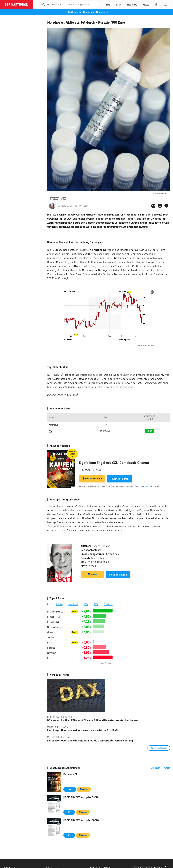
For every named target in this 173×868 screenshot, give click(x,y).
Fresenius (52, 653)
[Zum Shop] (108, 4)
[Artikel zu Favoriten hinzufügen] (166, 206)
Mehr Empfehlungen (159, 748)
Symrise (51, 637)
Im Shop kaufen (120, 479)
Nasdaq (60, 604)
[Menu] (165, 4)
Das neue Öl (70, 774)
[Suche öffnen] (44, 5)
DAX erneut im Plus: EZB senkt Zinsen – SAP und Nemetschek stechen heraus (93, 720)
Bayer (50, 643)
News (75, 612)
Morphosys (55, 199)
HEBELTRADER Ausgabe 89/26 (81, 797)
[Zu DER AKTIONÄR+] (132, 4)
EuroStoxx (108, 604)
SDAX (96, 604)
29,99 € (70, 789)
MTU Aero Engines (55, 612)
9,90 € (69, 812)
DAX (64, 199)
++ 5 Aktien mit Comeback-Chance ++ (87, 12)
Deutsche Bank (54, 622)
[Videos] (146, 4)
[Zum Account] (119, 4)
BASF (49, 658)
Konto (148, 486)
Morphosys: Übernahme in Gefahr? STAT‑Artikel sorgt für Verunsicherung (90, 741)
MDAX (86, 604)
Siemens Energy (54, 627)
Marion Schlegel (81, 206)
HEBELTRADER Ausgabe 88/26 (81, 820)
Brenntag (51, 648)
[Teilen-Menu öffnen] (153, 206)
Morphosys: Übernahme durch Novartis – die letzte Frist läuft (83, 730)
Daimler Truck (53, 617)
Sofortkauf (92, 479)
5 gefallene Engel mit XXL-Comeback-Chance (114, 463)
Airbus (50, 632)
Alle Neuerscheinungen (161, 768)
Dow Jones (73, 604)
